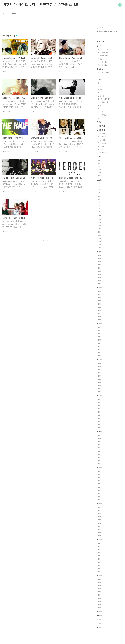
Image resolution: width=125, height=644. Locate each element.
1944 (100, 451)
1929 (100, 507)
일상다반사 (102, 96)
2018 (100, 186)
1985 (100, 304)
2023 (100, 166)
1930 (100, 500)
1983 (100, 310)
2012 (100, 205)
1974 (100, 343)
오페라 (100, 89)
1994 (100, 271)
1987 (100, 298)
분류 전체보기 (102, 42)
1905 (100, 592)
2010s (99, 180)
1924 (100, 523)
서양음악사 (102, 59)
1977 (100, 334)
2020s (99, 156)
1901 (100, 604)
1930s (99, 468)
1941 (100, 460)
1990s (99, 252)
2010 (100, 212)
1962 (100, 385)
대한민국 (100, 122)
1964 (100, 379)
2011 (100, 209)
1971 (100, 353)
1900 (100, 608)
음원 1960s (102, 153)
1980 (100, 320)
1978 (100, 330)
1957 (100, 405)
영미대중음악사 (103, 52)
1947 (100, 441)
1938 (100, 474)
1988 (100, 294)
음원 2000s (102, 140)
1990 (100, 284)
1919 (100, 543)
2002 (100, 241)
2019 (100, 183)
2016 (100, 193)
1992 (100, 277)
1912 (100, 565)
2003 (100, 238)
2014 (100, 199)
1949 (100, 435)
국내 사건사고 (103, 62)
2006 (100, 229)
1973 (100, 346)
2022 (100, 169)
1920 (100, 536)
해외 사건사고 (103, 65)
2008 (100, 222)
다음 (49, 241)
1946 (100, 445)
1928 (100, 510)
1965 (100, 376)
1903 (100, 598)
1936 (100, 481)
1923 (100, 526)
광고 (99, 86)
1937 (100, 477)
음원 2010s (102, 137)
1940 (100, 464)
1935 (100, 484)
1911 (100, 568)
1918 (100, 546)
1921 (100, 532)
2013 (100, 202)
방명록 (15, 13)
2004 (100, 235)
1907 (100, 585)
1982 (100, 313)
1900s (99, 576)
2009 (100, 219)
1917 (100, 549)
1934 (100, 487)
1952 (100, 421)
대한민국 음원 (102, 130)
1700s (99, 616)
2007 (100, 226)
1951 (100, 425)
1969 (100, 363)
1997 (100, 262)
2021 (100, 173)
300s (99, 620)
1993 (100, 274)
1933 (100, 490)
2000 (100, 248)
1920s (99, 504)
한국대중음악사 (103, 49)
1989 (100, 291)
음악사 (99, 46)
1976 (100, 337)
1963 (100, 382)
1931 (100, 496)
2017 (100, 190)
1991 (100, 281)
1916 (100, 553)
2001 (100, 245)
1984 (100, 307)
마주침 (99, 80)
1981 (100, 317)
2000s (99, 216)
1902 (100, 601)
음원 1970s (102, 149)
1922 (100, 529)
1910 (100, 572)
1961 (100, 389)
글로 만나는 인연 (104, 102)
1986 (100, 301)
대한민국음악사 (103, 56)
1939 (100, 471)
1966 (100, 373)
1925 (100, 520)
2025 (100, 160)
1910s (99, 540)
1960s (99, 360)
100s (99, 628)
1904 (100, 595)
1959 (100, 399)
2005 (100, 232)
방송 (99, 108)
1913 (100, 562)
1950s (99, 396)
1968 (100, 366)
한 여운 (100, 112)
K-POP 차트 (102, 115)
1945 (100, 448)
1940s (99, 432)
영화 (99, 105)
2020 (100, 176)
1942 (100, 457)
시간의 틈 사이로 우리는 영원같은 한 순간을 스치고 (41, 5)
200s (99, 624)
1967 (100, 370)
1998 (100, 258)
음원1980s (102, 146)
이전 (38, 241)
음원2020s (102, 133)
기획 (99, 76)
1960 (100, 392)
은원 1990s (102, 143)
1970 (100, 356)
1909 (100, 579)
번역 (99, 118)
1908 (100, 582)
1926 (100, 517)
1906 (100, 589)
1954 (100, 415)
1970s (99, 324)
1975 (100, 340)
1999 (100, 255)
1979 (100, 327)
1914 (100, 559)
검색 (115, 5)
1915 (100, 556)
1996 (100, 265)
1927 (100, 513)
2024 (100, 163)
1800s (99, 612)
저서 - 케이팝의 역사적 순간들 (107, 32)
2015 (100, 196)
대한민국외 (101, 126)
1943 (100, 454)
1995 (100, 268)
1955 (100, 412)
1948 (100, 438)
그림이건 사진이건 (104, 99)
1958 (100, 402)
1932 (100, 493)
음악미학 (100, 69)
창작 (99, 93)
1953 (100, 418)
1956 (100, 409)
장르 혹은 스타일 (104, 73)
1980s (99, 288)
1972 (100, 349)
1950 (100, 428)
